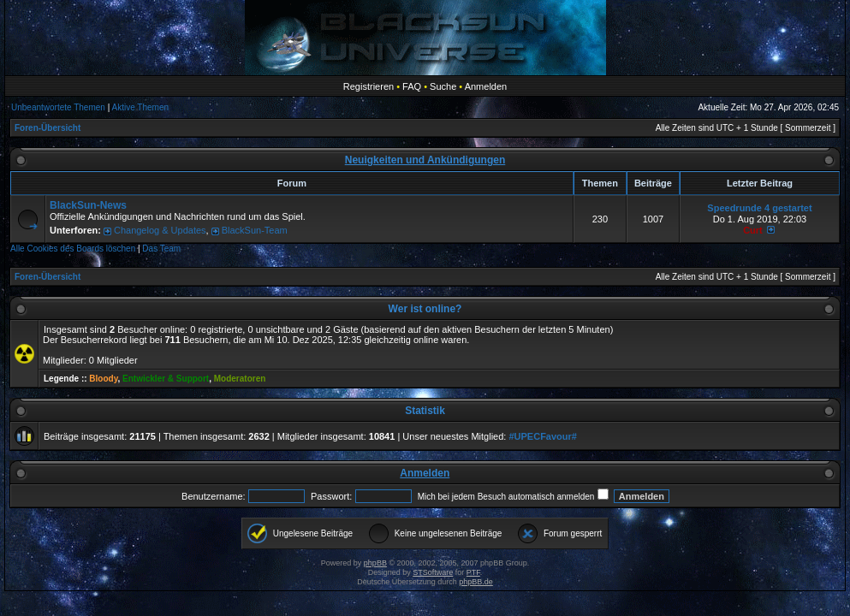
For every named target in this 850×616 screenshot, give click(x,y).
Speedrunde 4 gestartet (759, 208)
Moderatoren (240, 379)
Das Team (161, 249)
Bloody (103, 379)
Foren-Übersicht (48, 128)
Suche (443, 86)
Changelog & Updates (160, 230)
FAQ (412, 86)
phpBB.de (476, 582)
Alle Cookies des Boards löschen (73, 249)
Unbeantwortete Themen (58, 107)
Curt (753, 230)
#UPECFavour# (542, 436)
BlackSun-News (88, 205)
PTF (473, 572)
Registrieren (369, 86)
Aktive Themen (141, 107)
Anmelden (486, 86)
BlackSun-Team (255, 230)
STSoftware (433, 572)
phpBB (375, 563)
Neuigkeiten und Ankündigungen (425, 160)
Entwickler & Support (166, 379)
